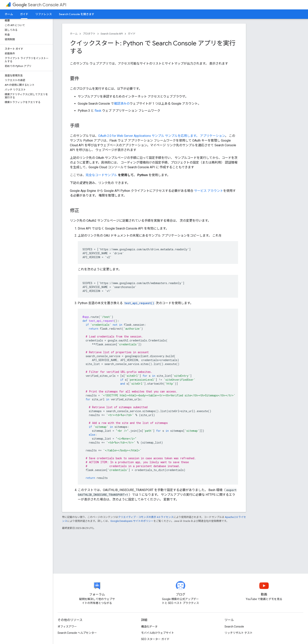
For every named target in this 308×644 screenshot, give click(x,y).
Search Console (234, 627)
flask (98, 111)
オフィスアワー (67, 627)
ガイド (132, 34)
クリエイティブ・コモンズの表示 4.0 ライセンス (146, 517)
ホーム (9, 14)
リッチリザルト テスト (239, 633)
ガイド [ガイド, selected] (24, 14)
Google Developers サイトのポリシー (132, 521)
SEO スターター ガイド (155, 639)
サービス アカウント (209, 191)
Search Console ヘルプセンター (77, 633)
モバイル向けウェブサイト (158, 633)
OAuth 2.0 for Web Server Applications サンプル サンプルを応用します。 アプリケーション (162, 136)
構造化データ (149, 627)
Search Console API (39, 5)
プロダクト (89, 34)
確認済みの (122, 104)
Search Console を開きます (77, 14)
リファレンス (44, 14)
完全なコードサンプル (101, 175)
